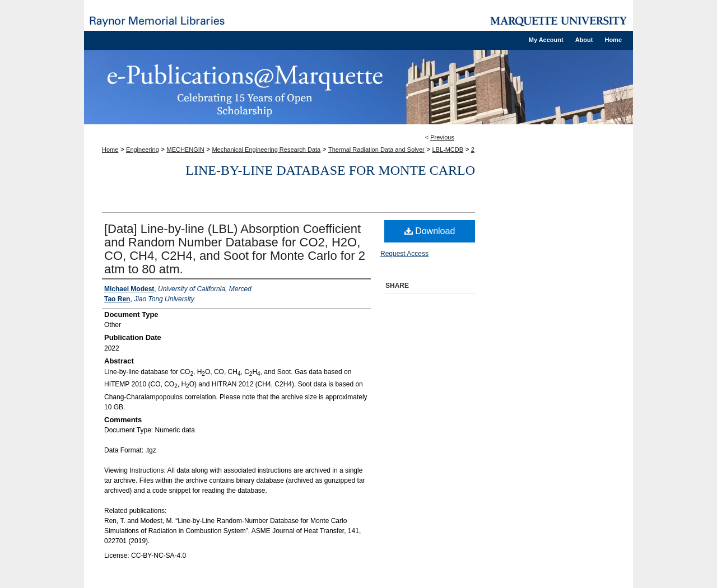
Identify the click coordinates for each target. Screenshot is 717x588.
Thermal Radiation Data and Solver (376, 150)
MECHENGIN (185, 150)
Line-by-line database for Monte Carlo (330, 170)
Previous (442, 137)
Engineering (143, 150)
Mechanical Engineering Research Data (266, 150)
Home (110, 150)
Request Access (404, 254)
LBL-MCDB (448, 150)
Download (430, 231)
